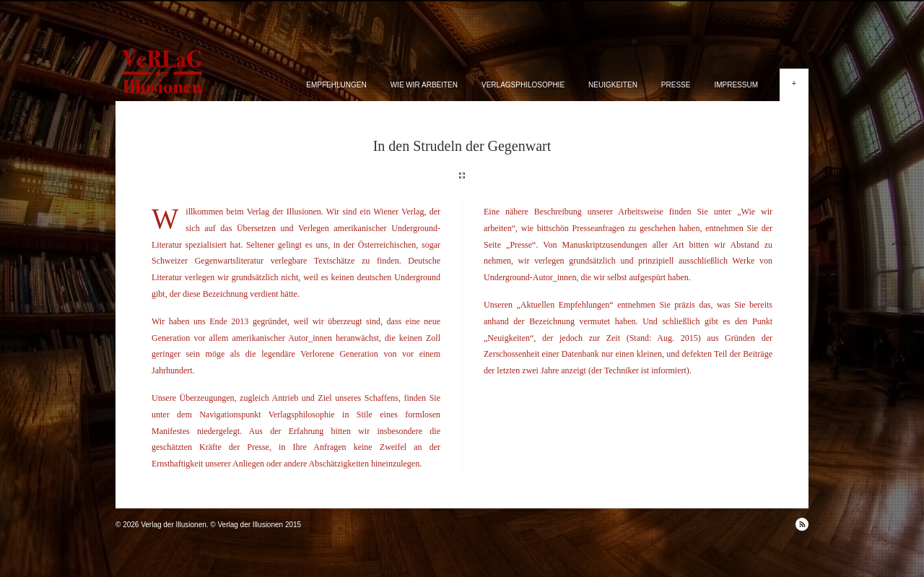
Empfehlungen (336, 85)
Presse (676, 85)
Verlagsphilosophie (523, 85)
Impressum (736, 85)
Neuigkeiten (613, 85)
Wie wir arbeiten (424, 85)
